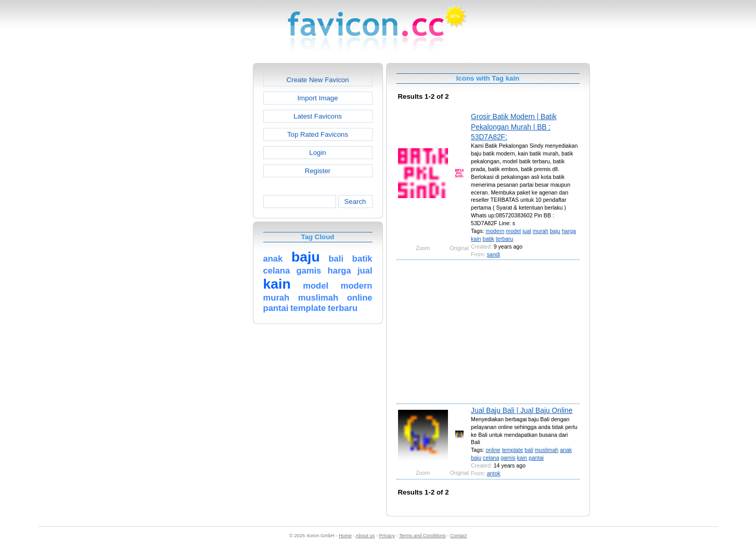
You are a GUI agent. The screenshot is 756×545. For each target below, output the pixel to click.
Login (317, 153)
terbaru (505, 239)
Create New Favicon (317, 80)
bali (529, 450)
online (493, 450)
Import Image (317, 98)
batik (488, 239)
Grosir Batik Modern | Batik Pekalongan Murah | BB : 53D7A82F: (514, 127)
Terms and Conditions (422, 536)
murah (541, 231)
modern (495, 231)
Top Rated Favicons (318, 134)
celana (491, 458)
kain (476, 239)
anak (566, 450)
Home (345, 536)
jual (527, 231)
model (513, 231)
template (513, 450)
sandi (494, 254)
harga (569, 231)
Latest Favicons (318, 116)
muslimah (547, 450)
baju (555, 231)
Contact (458, 536)
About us (366, 536)
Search (355, 202)
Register (318, 171)
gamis (508, 458)
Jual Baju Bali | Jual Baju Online (522, 410)
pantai (536, 458)
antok (494, 473)
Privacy (387, 536)
